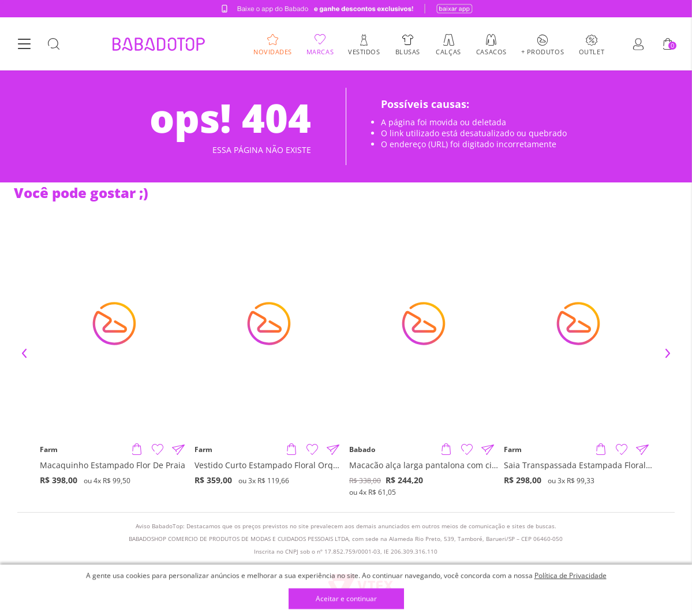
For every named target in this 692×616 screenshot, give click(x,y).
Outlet (592, 51)
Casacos (491, 51)
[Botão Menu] (24, 44)
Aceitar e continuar (346, 599)
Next (668, 353)
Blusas (408, 51)
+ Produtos (543, 51)
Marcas (320, 51)
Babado (362, 450)
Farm (49, 450)
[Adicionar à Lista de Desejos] (158, 450)
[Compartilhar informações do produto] (178, 450)
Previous (24, 353)
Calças (448, 51)
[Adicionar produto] (137, 450)
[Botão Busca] (54, 44)
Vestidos (364, 51)
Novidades (273, 51)
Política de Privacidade (571, 575)
